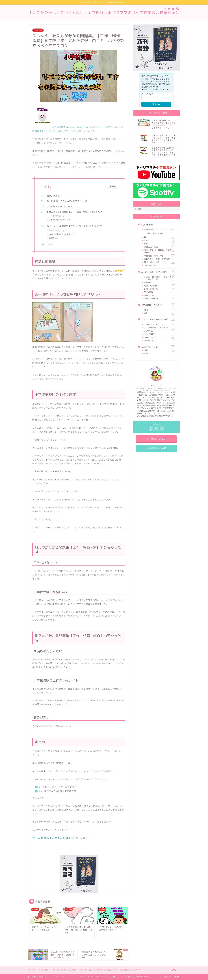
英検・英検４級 (159, 289)
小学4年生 (159, 331)
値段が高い (54, 238)
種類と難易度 (53, 196)
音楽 (159, 354)
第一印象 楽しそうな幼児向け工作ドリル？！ (69, 201)
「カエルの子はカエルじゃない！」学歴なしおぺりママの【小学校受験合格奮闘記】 (104, 13)
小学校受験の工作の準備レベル (63, 234)
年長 (159, 244)
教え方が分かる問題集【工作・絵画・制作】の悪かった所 (75, 226)
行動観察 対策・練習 (159, 256)
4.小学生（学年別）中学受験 (158, 319)
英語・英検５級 (159, 299)
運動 (159, 350)
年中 (159, 237)
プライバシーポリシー (60, 977)
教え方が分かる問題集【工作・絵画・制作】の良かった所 (75, 212)
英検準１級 (159, 295)
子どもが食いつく (57, 216)
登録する (156, 104)
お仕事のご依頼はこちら (39, 977)
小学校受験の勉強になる (60, 220)
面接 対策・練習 (159, 262)
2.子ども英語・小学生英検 (158, 272)
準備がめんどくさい (58, 231)
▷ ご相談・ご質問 (156, 439)
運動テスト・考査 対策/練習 (159, 259)
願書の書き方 (159, 266)
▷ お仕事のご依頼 (156, 448)
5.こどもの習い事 (158, 347)
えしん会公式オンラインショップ (53, 838)
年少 (159, 240)
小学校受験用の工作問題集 (60, 206)
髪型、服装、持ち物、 (156, 233)
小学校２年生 (159, 341)
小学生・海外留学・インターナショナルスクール (159, 278)
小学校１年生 (159, 337)
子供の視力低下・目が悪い (159, 328)
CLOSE (113, 187)
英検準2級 (159, 292)
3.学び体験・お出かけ (158, 305)
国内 (159, 310)
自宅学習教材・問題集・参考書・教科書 (159, 251)
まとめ (50, 244)
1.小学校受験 (38, 30)
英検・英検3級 (159, 286)
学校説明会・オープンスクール (159, 230)
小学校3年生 (159, 334)
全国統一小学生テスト (159, 324)
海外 (159, 313)
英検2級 (159, 282)
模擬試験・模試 (159, 247)
